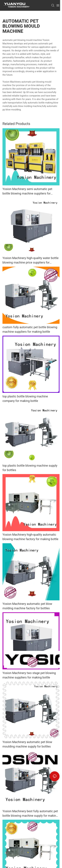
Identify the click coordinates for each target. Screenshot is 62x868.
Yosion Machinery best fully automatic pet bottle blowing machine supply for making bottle (30, 814)
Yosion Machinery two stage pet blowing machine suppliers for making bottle (29, 675)
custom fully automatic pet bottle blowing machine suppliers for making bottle (30, 329)
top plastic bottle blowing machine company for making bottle (25, 399)
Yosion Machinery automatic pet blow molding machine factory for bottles (27, 606)
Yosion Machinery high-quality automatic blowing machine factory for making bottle (30, 537)
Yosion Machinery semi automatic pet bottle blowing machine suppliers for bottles (27, 191)
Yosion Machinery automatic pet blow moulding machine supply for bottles (27, 744)
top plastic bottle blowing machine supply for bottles (30, 468)
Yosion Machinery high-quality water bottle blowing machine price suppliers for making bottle (31, 260)
